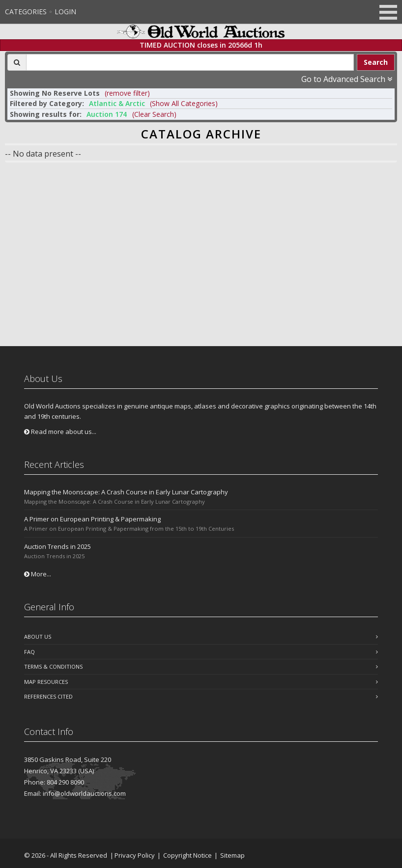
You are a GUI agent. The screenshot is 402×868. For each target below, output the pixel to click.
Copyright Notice (187, 855)
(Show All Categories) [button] (184, 103)
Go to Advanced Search (347, 79)
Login (65, 12)
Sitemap (232, 855)
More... (38, 574)
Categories (26, 12)
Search (376, 62)
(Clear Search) (154, 114)
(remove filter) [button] (127, 93)
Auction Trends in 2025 (57, 546)
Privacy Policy (135, 855)
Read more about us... (60, 432)
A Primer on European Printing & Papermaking (92, 519)
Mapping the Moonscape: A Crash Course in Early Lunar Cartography (126, 492)
